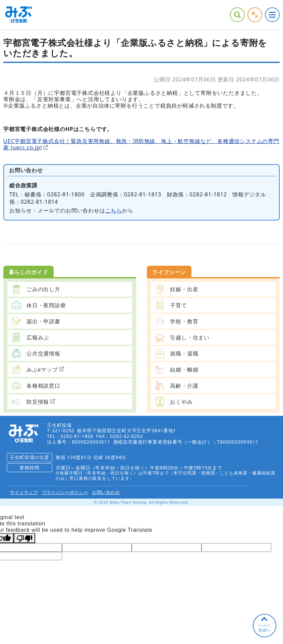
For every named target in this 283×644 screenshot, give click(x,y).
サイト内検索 (237, 15)
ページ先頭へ (265, 628)
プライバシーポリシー (65, 492)
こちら (114, 210)
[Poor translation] (24, 538)
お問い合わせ (106, 492)
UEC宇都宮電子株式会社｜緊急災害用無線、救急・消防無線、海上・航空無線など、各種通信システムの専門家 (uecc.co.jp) (141, 144)
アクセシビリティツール (255, 15)
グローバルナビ (272, 15)
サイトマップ (24, 492)
